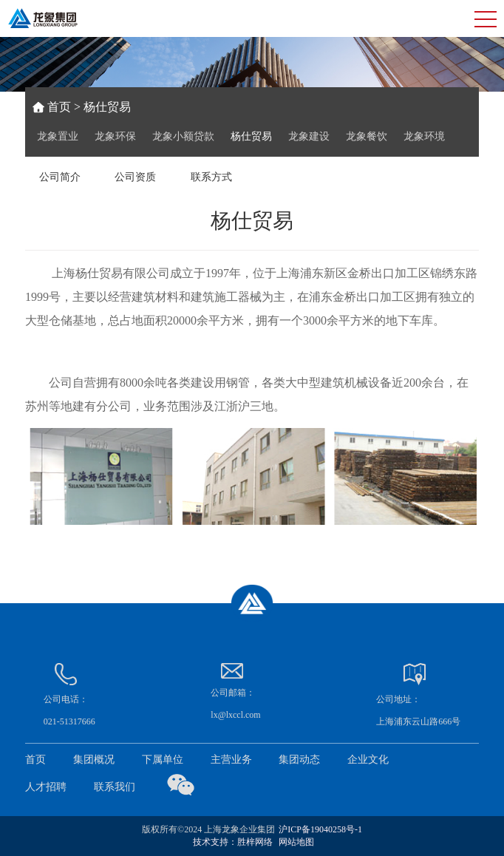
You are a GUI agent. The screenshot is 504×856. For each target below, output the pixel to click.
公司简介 (60, 177)
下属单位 (163, 760)
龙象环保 (115, 136)
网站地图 (296, 842)
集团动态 (299, 760)
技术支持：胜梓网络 (233, 842)
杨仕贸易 (251, 136)
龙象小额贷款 (183, 136)
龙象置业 (58, 136)
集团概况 (94, 760)
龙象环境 (424, 136)
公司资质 (135, 177)
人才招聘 (46, 787)
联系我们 (115, 787)
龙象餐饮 (367, 136)
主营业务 (231, 760)
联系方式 (211, 177)
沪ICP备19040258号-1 (320, 829)
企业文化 (368, 760)
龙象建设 (309, 136)
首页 (59, 107)
